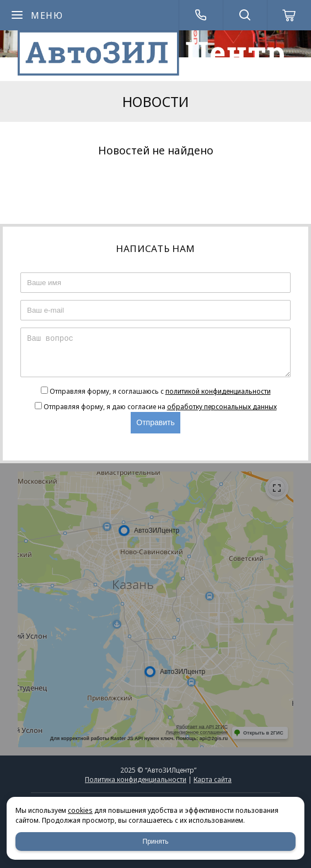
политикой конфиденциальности (218, 391)
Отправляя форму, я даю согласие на (160, 407)
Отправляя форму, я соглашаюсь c (160, 391)
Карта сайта (213, 779)
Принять (156, 842)
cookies (80, 810)
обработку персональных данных (222, 407)
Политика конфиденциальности (136, 779)
